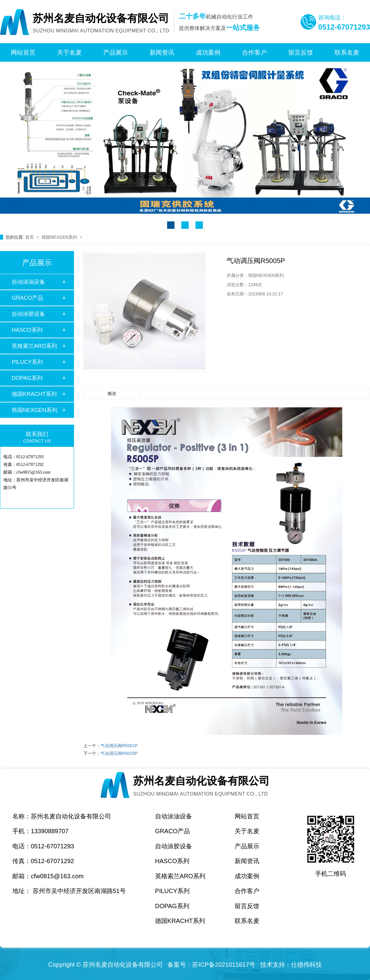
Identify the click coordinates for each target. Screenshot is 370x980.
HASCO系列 (27, 330)
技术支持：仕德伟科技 (291, 965)
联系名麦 (347, 52)
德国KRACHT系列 (34, 394)
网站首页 (23, 52)
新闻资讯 (162, 52)
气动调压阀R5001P (119, 746)
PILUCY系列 (27, 362)
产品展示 (116, 52)
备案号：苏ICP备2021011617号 (211, 965)
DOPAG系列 (27, 378)
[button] (171, 225)
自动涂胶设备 (28, 314)
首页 (30, 237)
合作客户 (254, 52)
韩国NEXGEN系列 (60, 237)
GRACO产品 (27, 298)
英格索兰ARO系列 (34, 346)
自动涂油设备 (28, 282)
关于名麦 (69, 52)
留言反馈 (301, 52)
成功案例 (208, 52)
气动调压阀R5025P (119, 753)
